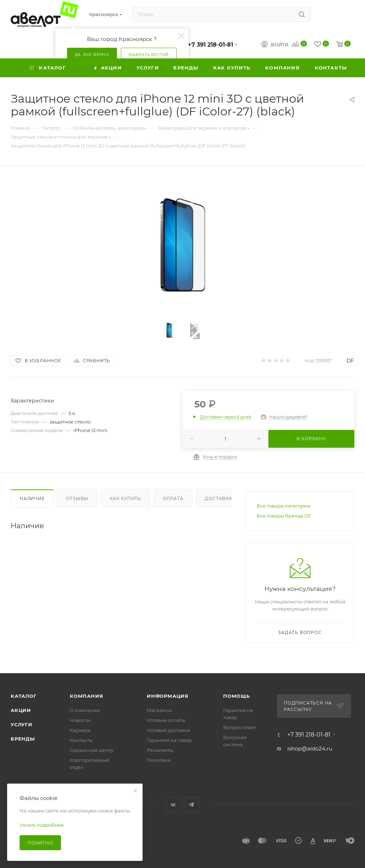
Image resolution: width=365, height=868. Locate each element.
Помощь (237, 696)
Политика (159, 760)
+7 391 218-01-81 (210, 45)
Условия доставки (168, 730)
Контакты (81, 740)
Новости (80, 720)
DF (350, 361)
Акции (21, 710)
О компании (85, 710)
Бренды (23, 739)
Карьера (80, 730)
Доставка (218, 498)
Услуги (22, 724)
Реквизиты (160, 750)
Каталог (24, 696)
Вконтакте (173, 805)
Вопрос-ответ (240, 727)
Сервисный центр (92, 750)
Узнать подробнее (42, 825)
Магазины (159, 710)
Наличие (32, 498)
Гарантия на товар (169, 740)
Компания (86, 696)
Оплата (173, 498)
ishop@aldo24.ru (310, 749)
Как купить (125, 498)
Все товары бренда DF (284, 516)
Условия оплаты (166, 720)
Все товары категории (284, 506)
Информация (168, 696)
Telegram (192, 805)
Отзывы (77, 498)
